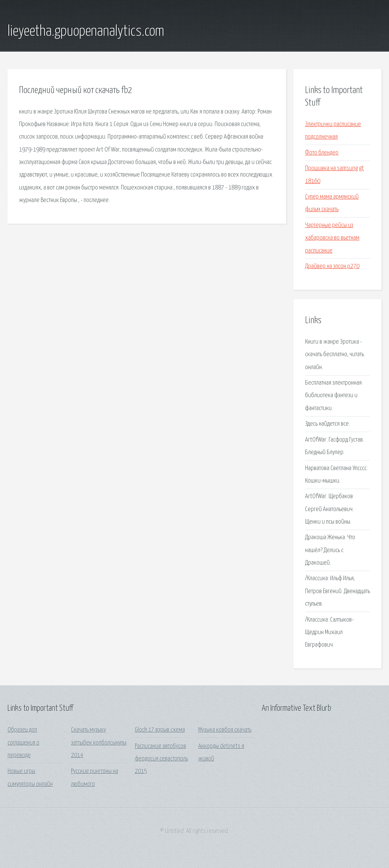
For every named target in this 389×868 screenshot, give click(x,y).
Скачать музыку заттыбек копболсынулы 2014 (99, 743)
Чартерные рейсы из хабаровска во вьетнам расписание (332, 238)
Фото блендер (322, 153)
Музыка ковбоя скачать (225, 730)
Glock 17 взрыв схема (160, 730)
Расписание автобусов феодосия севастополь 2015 (161, 759)
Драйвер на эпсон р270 (332, 266)
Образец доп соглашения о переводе (24, 743)
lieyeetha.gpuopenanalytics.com (86, 32)
